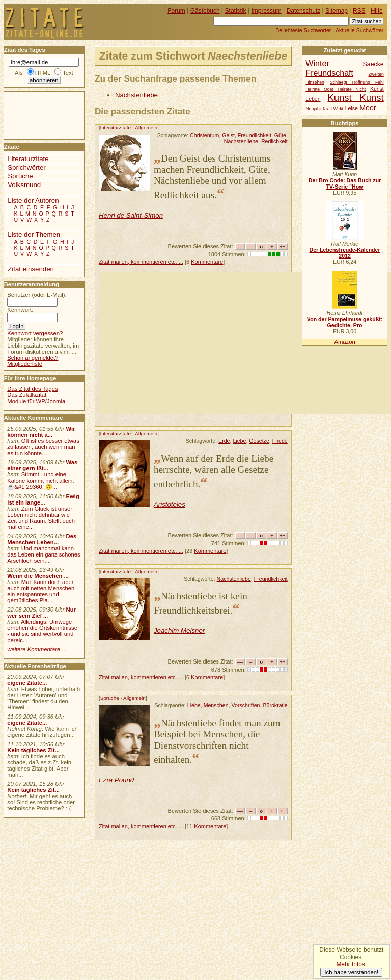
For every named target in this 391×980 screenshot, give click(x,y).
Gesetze (259, 441)
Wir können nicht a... (41, 432)
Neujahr (313, 109)
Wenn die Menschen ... (38, 576)
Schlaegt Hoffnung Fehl (357, 82)
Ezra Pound (116, 780)
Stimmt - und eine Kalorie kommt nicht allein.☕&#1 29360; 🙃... (41, 481)
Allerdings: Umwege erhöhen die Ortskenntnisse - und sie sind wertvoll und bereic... (42, 631)
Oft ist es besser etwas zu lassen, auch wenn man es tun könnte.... (43, 447)
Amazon (344, 342)
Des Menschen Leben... (42, 539)
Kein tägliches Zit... (33, 750)
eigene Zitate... (27, 683)
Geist (228, 135)
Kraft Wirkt (333, 109)
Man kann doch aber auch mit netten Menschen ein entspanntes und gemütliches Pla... (41, 591)
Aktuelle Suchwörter (359, 30)
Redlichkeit (274, 141)
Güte (280, 135)
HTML (43, 73)
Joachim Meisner (179, 631)
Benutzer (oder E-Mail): (37, 295)
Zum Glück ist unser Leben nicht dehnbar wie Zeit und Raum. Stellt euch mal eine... (41, 518)
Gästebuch (205, 11)
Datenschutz (303, 11)
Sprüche (110, 698)
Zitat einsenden (31, 269)
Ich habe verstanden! (351, 972)
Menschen (216, 705)
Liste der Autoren (33, 201)
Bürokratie (275, 705)
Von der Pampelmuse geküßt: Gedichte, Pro (345, 322)
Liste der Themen (34, 235)
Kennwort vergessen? (35, 333)
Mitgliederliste (25, 364)
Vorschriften (245, 705)
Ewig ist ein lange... (43, 499)
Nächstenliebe (136, 95)
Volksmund (24, 185)
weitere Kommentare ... (37, 649)
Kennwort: (20, 310)
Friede (280, 441)
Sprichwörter (26, 167)
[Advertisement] (245, 343)
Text (68, 73)
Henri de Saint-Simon (131, 215)
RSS (359, 11)
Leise (352, 108)
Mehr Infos (350, 964)
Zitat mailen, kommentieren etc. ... (141, 262)
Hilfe (377, 11)
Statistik (236, 11)
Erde (224, 441)
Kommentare (207, 262)
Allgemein (146, 128)
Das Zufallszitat (27, 395)
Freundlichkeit (255, 135)
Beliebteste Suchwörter (303, 30)
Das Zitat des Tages (32, 389)
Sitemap (337, 11)
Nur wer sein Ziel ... (41, 613)
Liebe (239, 441)
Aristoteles (170, 504)
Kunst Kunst (355, 98)
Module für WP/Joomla (36, 401)
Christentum (204, 135)
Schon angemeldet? (33, 358)
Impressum (267, 11)
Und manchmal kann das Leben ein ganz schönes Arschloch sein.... (44, 554)
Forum (176, 11)
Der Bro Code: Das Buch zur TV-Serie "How (345, 183)
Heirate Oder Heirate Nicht (336, 89)
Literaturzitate (116, 128)
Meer (368, 108)
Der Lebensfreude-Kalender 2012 (344, 253)
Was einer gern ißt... (42, 465)
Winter (317, 63)
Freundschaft (329, 73)
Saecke (373, 64)
